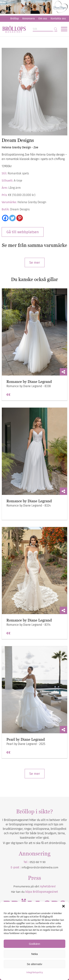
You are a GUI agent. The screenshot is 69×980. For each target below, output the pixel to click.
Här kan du (34, 892)
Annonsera (29, 19)
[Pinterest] (20, 218)
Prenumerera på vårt (34, 886)
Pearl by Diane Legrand (26, 739)
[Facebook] (5, 218)
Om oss (43, 19)
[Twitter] (12, 218)
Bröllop (15, 19)
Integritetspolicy (35, 972)
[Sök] (45, 29)
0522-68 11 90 (38, 862)
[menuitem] (15, 19)
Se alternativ (34, 964)
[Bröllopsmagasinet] (28, 29)
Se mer (35, 262)
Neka (34, 954)
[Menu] (62, 29)
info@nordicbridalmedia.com (40, 867)
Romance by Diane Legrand (29, 382)
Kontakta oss (58, 19)
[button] (63, 906)
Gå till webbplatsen (23, 232)
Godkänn (34, 944)
